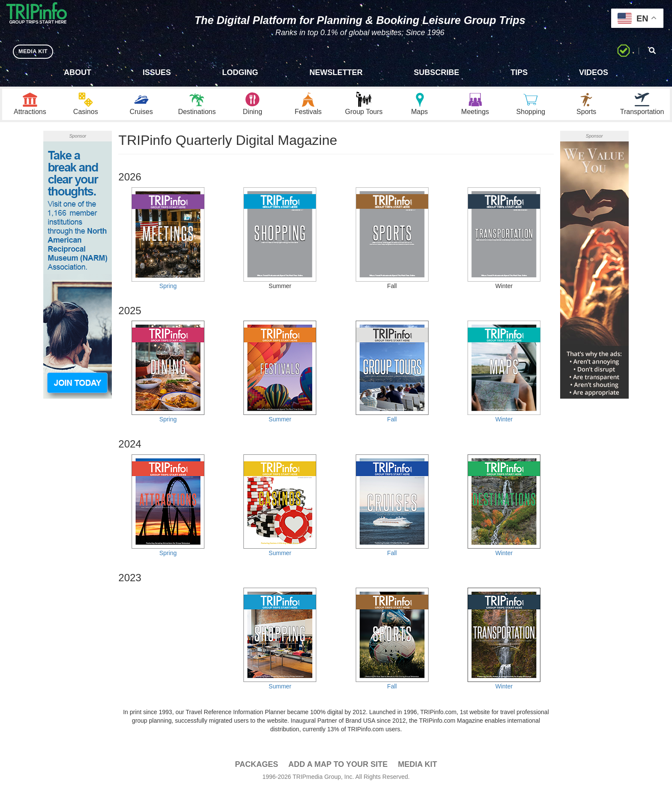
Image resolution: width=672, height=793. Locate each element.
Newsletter (336, 72)
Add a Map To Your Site (338, 768)
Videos (594, 72)
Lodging (240, 72)
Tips (519, 72)
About (78, 72)
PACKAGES (256, 768)
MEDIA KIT (35, 51)
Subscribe (437, 72)
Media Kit (417, 768)
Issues (157, 72)
